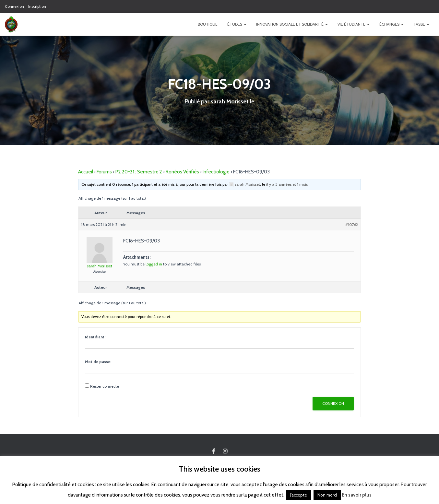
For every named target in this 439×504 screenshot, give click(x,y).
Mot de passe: (98, 362)
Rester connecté (105, 386)
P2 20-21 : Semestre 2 (139, 172)
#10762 (352, 224)
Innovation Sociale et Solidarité (292, 24)
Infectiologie (216, 172)
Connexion (14, 6)
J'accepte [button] (298, 495)
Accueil (86, 172)
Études (237, 24)
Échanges (392, 24)
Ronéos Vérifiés (182, 172)
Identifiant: (95, 337)
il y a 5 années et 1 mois (287, 184)
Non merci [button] (327, 495)
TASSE (421, 24)
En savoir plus (357, 495)
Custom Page (214, 451)
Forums (104, 172)
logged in (154, 264)
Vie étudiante (354, 24)
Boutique (208, 24)
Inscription (37, 6)
